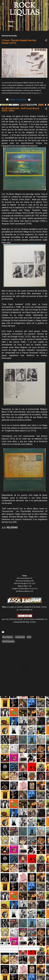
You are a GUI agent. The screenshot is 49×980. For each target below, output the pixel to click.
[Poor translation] (8, 944)
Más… (11, 26)
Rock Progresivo (8, 641)
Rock (29, 637)
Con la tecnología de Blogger (24, 929)
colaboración (20, 637)
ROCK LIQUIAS (25, 9)
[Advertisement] (24, 723)
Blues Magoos (8, 637)
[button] (46, 41)
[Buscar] (46, 4)
